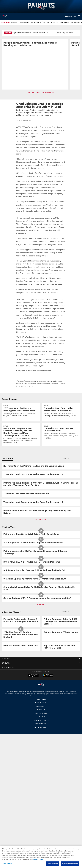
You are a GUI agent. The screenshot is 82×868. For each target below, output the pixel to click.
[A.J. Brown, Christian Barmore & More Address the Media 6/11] (41, 571)
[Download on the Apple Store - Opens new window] (33, 676)
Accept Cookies (53, 864)
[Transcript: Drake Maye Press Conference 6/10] (61, 432)
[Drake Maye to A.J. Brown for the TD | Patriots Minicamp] (41, 562)
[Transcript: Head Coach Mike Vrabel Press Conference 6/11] (61, 412)
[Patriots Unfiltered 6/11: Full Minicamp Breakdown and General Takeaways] (41, 552)
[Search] (75, 16)
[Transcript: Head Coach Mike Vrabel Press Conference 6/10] (41, 502)
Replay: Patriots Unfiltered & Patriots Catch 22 (29, 33)
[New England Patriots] (41, 685)
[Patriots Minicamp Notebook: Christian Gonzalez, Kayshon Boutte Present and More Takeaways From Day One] (21, 435)
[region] (41, 857)
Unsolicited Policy (41, 713)
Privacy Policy (41, 699)
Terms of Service (41, 703)
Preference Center (41, 727)
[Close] (79, 849)
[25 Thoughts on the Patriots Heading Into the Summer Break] (21, 411)
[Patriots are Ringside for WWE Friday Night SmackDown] (41, 534)
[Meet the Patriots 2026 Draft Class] (21, 646)
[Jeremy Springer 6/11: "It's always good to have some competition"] (41, 598)
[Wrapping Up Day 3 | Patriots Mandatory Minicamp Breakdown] (41, 579)
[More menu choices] (79, 16)
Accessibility (41, 706)
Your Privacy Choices (41, 720)
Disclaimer (41, 710)
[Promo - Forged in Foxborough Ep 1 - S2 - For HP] (35, 44)
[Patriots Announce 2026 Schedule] (61, 633)
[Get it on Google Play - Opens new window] (48, 676)
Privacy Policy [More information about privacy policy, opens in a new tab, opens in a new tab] (38, 859)
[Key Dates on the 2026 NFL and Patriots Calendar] (61, 647)
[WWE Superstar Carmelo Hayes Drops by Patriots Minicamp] (41, 543)
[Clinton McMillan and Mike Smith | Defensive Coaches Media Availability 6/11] (41, 589)
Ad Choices (41, 717)
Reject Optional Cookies (70, 864)
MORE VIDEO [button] (41, 604)
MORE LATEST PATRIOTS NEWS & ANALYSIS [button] (41, 92)
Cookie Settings (41, 724)
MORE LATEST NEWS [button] (41, 519)
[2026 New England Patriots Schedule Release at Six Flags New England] (21, 635)
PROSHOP (69, 16)
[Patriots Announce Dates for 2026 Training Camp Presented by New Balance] (41, 512)
